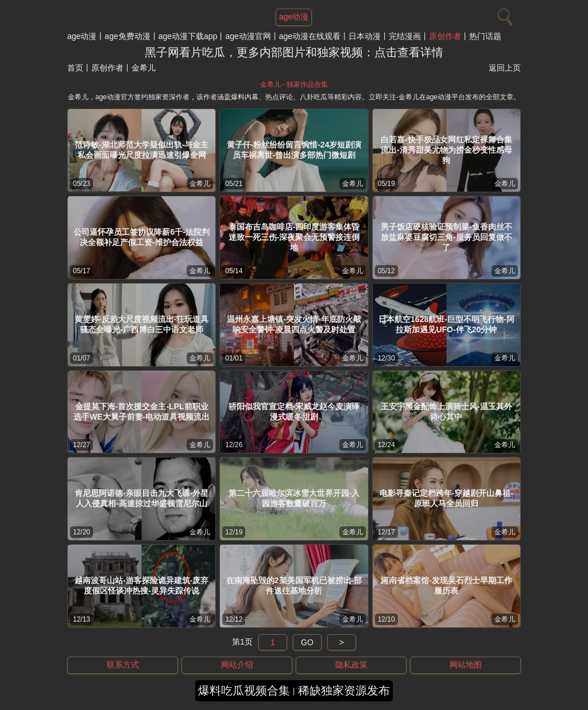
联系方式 (123, 665)
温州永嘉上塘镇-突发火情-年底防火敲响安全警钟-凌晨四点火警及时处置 (294, 324)
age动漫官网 (248, 36)
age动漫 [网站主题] (294, 17)
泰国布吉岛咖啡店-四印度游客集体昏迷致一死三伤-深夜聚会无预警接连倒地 (294, 237)
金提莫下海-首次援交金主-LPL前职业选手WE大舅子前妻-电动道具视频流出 (142, 412)
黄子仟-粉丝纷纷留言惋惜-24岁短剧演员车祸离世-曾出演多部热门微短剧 (294, 150)
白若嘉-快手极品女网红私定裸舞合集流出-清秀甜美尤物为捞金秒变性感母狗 (446, 150)
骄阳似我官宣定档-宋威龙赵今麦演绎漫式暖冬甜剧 (294, 412)
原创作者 (445, 36)
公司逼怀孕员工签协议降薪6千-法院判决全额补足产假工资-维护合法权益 (141, 237)
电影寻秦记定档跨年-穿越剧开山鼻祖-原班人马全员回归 (446, 498)
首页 (75, 68)
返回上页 (505, 68)
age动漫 (82, 36)
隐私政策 (351, 665)
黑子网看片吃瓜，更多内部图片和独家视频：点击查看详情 (294, 52)
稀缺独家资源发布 (344, 690)
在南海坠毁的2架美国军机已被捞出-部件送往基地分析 (294, 585)
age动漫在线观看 (310, 36)
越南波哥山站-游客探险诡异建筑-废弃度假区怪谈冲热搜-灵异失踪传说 (142, 585)
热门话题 (485, 36)
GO (307, 642)
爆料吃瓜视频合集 (244, 690)
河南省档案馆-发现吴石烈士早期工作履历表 (446, 585)
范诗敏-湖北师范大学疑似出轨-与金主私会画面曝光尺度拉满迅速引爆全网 (142, 150)
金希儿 (200, 184)
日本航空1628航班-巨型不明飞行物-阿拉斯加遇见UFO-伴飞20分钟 (446, 324)
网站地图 (466, 665)
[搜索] (504, 14)
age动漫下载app (188, 36)
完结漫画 (405, 36)
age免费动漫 (127, 36)
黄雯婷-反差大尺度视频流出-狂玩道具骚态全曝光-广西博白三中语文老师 (142, 324)
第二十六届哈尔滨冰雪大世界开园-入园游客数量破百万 (294, 498)
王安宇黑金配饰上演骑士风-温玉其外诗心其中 (446, 412)
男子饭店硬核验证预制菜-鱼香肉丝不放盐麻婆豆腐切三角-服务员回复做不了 (446, 237)
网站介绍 (237, 665)
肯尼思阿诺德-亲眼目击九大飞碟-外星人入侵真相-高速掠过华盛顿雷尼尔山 (142, 498)
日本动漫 (365, 36)
